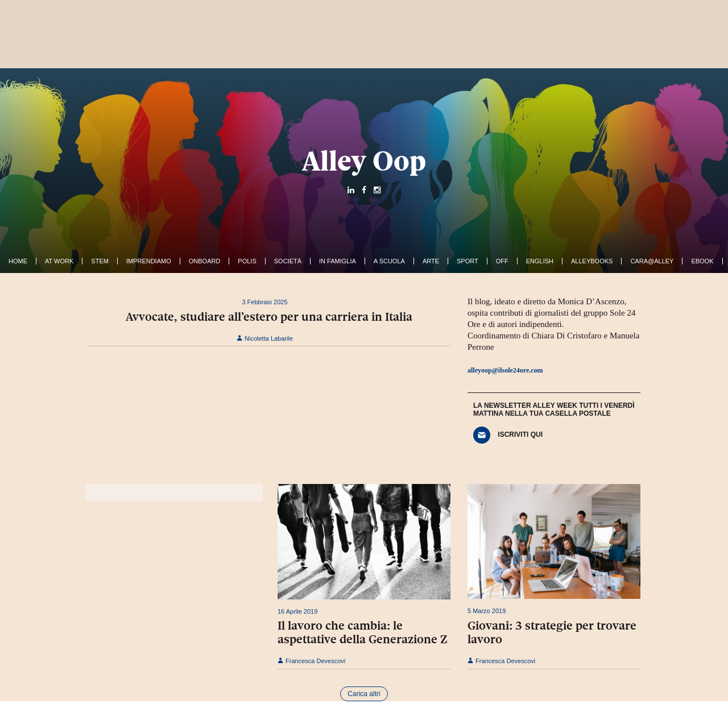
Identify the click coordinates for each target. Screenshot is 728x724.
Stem (100, 261)
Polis (247, 261)
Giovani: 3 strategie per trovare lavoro (552, 632)
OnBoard (205, 261)
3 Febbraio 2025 (264, 302)
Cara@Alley (652, 261)
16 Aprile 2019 (297, 611)
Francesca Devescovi (311, 661)
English (540, 261)
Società (288, 261)
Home (18, 261)
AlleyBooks (592, 261)
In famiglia (338, 261)
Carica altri (364, 694)
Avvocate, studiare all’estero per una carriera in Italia (269, 317)
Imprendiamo (149, 261)
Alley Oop (364, 161)
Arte (431, 261)
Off (502, 261)
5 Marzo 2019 (487, 611)
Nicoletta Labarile (265, 338)
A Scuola (389, 261)
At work (59, 261)
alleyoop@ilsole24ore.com (505, 370)
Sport (468, 261)
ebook (702, 261)
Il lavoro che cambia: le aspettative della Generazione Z (363, 632)
